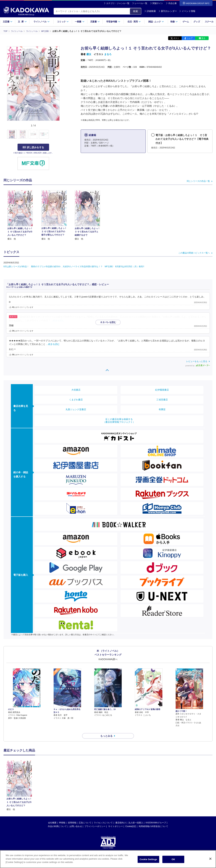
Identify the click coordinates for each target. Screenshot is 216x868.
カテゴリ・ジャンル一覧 (118, 3)
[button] (62, 134)
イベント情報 (187, 11)
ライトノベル (42, 22)
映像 (174, 22)
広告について (85, 816)
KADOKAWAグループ (156, 816)
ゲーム (186, 22)
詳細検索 (150, 11)
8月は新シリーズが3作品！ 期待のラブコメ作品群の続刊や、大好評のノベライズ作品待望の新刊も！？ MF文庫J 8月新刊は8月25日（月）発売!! (74, 267)
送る (203, 38)
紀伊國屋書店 (162, 390)
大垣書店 (76, 390)
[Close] (210, 859)
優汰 (89, 54)
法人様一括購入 (136, 816)
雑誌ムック (156, 22)
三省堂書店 (162, 399)
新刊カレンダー (168, 11)
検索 (136, 11)
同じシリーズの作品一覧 (198, 181)
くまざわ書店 (76, 399)
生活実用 (134, 22)
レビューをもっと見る (197, 361)
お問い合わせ (76, 820)
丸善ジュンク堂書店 (76, 409)
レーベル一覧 (141, 3)
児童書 (95, 22)
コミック (63, 22)
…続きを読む (58, 320)
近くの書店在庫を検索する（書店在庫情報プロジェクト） (119, 420)
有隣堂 (162, 409)
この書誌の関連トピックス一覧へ (194, 253)
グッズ (197, 22)
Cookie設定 (131, 820)
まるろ (108, 54)
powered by (198, 365)
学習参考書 (113, 22)
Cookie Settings (148, 859)
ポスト (176, 38)
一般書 (80, 22)
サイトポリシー (116, 820)
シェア (190, 38)
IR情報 (62, 816)
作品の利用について (57, 820)
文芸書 (8, 22)
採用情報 (72, 816)
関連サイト (158, 3)
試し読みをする (33, 147)
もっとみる (106, 730)
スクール (209, 22)
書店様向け (121, 816)
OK (173, 859)
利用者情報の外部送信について (153, 820)
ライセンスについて (103, 816)
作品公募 (173, 3)
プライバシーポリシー (95, 820)
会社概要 (52, 816)
